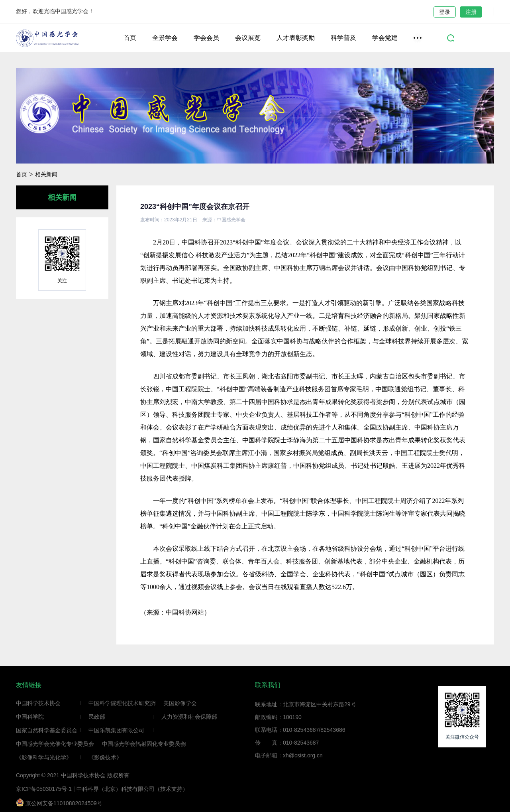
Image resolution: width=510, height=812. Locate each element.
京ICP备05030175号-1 (44, 789)
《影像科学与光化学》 (44, 757)
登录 (445, 12)
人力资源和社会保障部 (189, 717)
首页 (130, 38)
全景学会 (165, 38)
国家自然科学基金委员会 (47, 730)
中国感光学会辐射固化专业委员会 (144, 744)
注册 (471, 12)
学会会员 (206, 38)
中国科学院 (30, 717)
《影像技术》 (105, 757)
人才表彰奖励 (296, 38)
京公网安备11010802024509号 (59, 802)
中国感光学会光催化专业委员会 (55, 744)
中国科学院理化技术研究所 (122, 703)
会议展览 (248, 38)
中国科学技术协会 (38, 703)
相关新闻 (46, 174)
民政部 (97, 717)
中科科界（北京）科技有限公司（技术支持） (132, 789)
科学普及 (343, 38)
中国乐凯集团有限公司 (116, 730)
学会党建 (385, 38)
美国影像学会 (180, 703)
